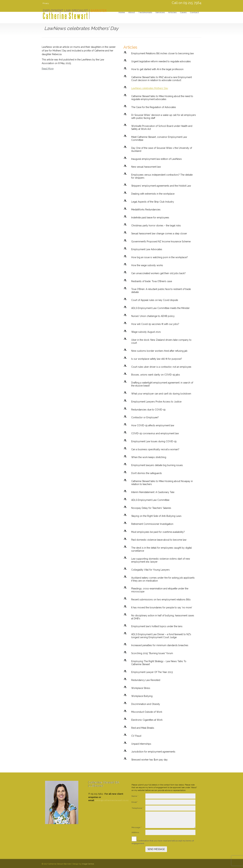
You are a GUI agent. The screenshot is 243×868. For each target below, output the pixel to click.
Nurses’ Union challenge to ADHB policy (153, 316)
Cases (183, 12)
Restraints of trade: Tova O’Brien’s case (152, 281)
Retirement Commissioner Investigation (152, 524)
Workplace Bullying (142, 696)
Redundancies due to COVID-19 (148, 410)
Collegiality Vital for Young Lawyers (150, 570)
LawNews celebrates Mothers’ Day (150, 88)
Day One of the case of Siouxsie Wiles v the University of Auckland (162, 149)
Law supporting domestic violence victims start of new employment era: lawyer (161, 560)
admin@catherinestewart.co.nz (112, 800)
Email (135, 802)
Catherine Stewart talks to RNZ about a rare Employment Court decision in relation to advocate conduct (162, 79)
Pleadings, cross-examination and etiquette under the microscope (160, 590)
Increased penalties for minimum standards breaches (160, 645)
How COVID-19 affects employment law (153, 425)
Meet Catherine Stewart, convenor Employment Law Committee (159, 138)
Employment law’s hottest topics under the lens (157, 626)
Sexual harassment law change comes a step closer (159, 234)
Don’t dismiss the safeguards (147, 473)
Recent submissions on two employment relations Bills (161, 600)
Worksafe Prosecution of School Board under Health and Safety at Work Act (162, 127)
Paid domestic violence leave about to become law (159, 540)
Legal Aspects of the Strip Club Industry (153, 202)
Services (160, 12)
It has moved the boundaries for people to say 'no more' (162, 608)
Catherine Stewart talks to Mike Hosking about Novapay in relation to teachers (162, 483)
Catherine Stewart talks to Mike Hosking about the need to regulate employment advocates (162, 98)
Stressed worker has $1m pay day (149, 760)
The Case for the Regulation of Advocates (154, 107)
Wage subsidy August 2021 (146, 332)
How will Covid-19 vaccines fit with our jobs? (155, 324)
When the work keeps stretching (149, 457)
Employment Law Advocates (147, 249)
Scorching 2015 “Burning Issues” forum (152, 653)
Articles (172, 12)
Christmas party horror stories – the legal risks (156, 226)
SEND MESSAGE (156, 849)
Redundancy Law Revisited (146, 680)
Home (122, 12)
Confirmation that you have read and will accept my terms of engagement (163, 841)
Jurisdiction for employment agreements (153, 752)
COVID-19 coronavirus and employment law (155, 433)
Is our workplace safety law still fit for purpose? (157, 359)
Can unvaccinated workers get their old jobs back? (158, 273)
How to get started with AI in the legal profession (157, 69)
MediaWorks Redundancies (146, 210)
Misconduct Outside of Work (147, 712)
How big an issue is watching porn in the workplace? (160, 257)
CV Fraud (136, 736)
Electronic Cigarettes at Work (147, 720)
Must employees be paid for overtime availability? (158, 532)
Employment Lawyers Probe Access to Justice (156, 402)
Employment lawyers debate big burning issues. (157, 465)
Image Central (88, 864)
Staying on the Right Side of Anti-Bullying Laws (156, 516)
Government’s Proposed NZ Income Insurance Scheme (161, 242)
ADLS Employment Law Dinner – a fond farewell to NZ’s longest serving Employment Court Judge (161, 636)
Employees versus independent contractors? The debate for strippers (162, 176)
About (132, 12)
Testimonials (145, 12)
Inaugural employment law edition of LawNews (157, 159)
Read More (48, 69)
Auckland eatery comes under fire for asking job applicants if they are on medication (163, 579)
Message (137, 827)
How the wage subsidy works (147, 265)
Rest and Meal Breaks (143, 728)
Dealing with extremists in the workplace (153, 194)
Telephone (137, 808)
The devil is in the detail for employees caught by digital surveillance (162, 549)
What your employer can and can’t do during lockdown (161, 394)
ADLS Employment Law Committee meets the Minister (160, 308)
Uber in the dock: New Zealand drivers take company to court (161, 341)
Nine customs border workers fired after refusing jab (159, 351)
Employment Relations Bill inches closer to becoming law (162, 53)
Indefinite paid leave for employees (150, 218)
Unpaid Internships (141, 744)
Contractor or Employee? (145, 417)
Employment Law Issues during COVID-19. (154, 441)
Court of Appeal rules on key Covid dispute (155, 300)
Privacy (46, 3)
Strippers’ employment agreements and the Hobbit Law (161, 186)
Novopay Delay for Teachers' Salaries (151, 508)
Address (136, 832)
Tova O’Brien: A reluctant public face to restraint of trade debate (161, 291)
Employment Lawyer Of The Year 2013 (152, 672)
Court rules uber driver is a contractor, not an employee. (161, 367)
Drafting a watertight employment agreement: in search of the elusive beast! (162, 384)
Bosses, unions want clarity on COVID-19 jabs (156, 375)
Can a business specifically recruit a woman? (155, 449)
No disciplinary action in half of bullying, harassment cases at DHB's (163, 617)
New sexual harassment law (146, 167)
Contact (194, 12)
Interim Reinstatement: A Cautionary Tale (153, 492)
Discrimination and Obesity (146, 704)
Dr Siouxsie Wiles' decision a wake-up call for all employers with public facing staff (164, 117)
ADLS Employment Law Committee (150, 500)
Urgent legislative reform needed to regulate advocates (161, 61)
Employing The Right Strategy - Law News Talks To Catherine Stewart (159, 663)
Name (135, 796)
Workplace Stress (141, 688)
